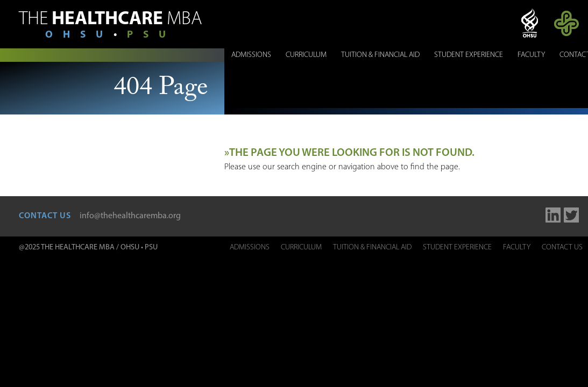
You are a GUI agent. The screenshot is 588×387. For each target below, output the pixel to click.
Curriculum (306, 55)
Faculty (531, 55)
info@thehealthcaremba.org (130, 216)
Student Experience (469, 55)
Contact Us (562, 248)
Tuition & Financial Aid (380, 55)
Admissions (251, 55)
